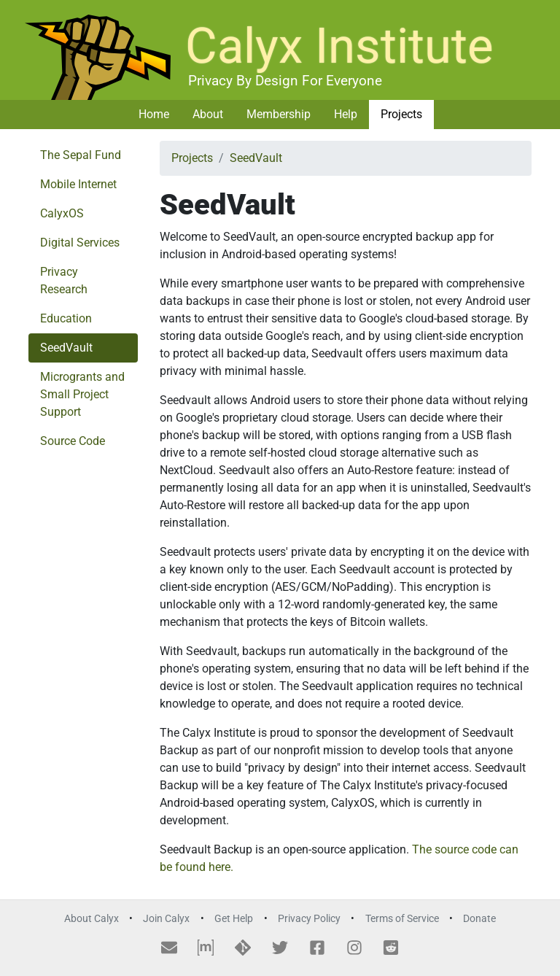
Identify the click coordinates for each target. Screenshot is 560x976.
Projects (401, 114)
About (208, 114)
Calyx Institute (339, 46)
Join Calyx (166, 919)
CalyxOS (62, 213)
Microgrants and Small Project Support (82, 394)
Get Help (234, 919)
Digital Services (80, 243)
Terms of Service (402, 919)
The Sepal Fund (81, 155)
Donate (479, 919)
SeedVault (66, 348)
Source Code (73, 441)
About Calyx (92, 919)
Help (346, 114)
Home (154, 114)
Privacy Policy (309, 919)
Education (66, 318)
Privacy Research (64, 280)
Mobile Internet (78, 184)
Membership (279, 114)
